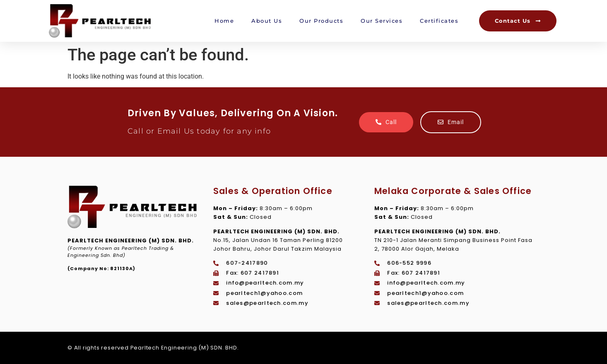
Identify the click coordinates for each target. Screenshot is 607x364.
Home (224, 21)
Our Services (382, 21)
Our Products (321, 21)
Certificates (439, 21)
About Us (267, 21)
